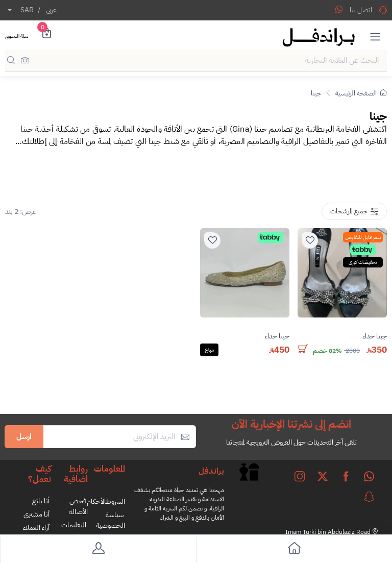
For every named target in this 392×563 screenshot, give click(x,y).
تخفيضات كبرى (363, 262)
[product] (342, 273)
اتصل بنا (368, 10)
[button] (375, 36)
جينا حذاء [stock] (375, 336)
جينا (316, 93)
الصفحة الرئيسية (361, 93)
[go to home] (294, 550)
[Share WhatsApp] (339, 9)
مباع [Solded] (209, 350)
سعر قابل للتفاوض (363, 237)
